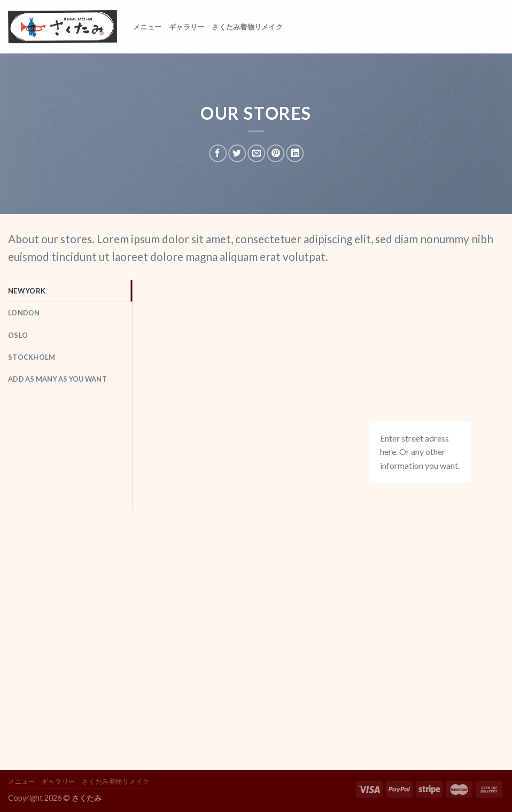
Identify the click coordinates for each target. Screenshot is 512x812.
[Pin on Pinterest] (276, 153)
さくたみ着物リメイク (247, 27)
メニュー (147, 27)
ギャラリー (187, 27)
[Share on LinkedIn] (295, 153)
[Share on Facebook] (218, 153)
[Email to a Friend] (256, 153)
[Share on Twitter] (237, 153)
